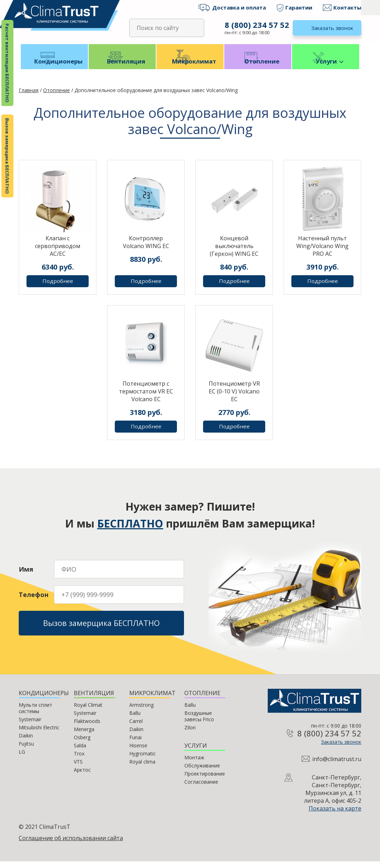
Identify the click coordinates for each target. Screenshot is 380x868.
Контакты (347, 7)
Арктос (82, 776)
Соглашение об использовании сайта (71, 845)
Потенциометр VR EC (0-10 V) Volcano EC (234, 398)
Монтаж (194, 764)
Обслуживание (202, 772)
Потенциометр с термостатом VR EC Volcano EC (146, 398)
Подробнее (58, 288)
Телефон (34, 599)
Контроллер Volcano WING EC (146, 249)
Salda (80, 752)
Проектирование (205, 780)
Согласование (201, 788)
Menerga (84, 736)
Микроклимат (190, 67)
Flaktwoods (87, 728)
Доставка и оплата (239, 7)
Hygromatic (142, 760)
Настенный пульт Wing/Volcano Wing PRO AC (322, 253)
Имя (26, 573)
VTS (78, 768)
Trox (79, 760)
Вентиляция (122, 67)
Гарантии (299, 7)
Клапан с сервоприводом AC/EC (58, 253)
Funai (135, 744)
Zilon (190, 734)
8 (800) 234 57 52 (256, 25)
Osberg (82, 744)
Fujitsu (26, 750)
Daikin (26, 742)
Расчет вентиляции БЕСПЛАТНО (7, 63)
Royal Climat (88, 712)
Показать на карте (335, 815)
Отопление (258, 67)
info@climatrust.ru (337, 766)
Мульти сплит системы (35, 715)
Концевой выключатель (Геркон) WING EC (234, 253)
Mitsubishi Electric (39, 734)
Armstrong (141, 712)
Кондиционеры (55, 67)
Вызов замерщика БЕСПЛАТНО (7, 156)
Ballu (135, 720)
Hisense (138, 752)
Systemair (30, 726)
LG (22, 758)
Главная (29, 97)
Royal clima (142, 768)
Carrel (136, 728)
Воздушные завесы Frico (199, 723)
